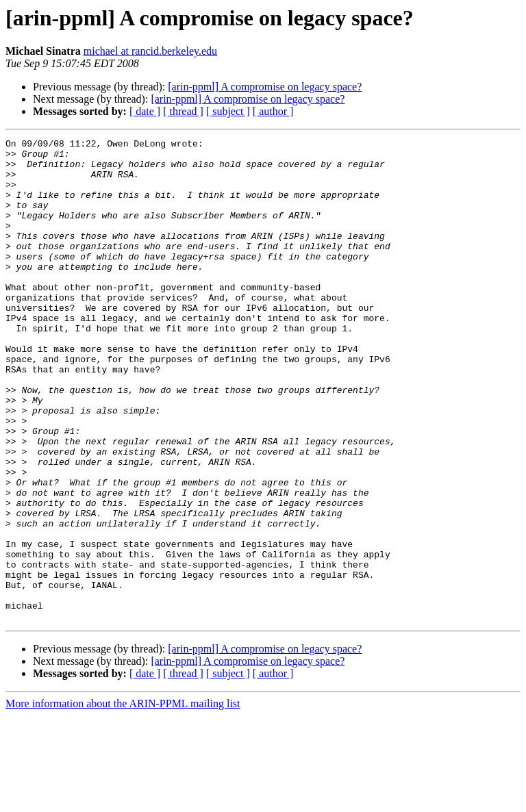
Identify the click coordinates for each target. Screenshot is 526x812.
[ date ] (145, 111)
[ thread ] (183, 111)
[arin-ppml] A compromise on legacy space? (265, 87)
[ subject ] (228, 111)
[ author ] (273, 111)
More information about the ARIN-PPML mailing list (123, 800)
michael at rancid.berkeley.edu (150, 51)
